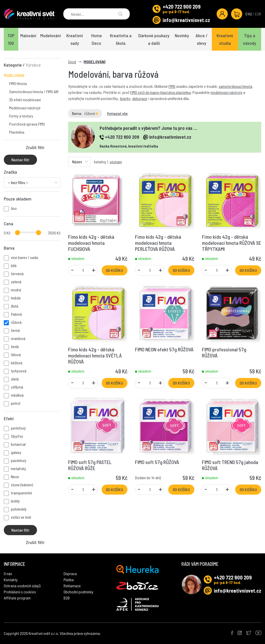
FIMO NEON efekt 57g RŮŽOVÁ (164, 349)
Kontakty (11, 580)
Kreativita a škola (121, 39)
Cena (8, 224)
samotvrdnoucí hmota (235, 86)
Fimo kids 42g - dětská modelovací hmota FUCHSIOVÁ (91, 243)
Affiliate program (17, 598)
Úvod (72, 62)
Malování (28, 35)
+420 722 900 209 (182, 7)
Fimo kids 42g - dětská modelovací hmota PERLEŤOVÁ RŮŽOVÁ (158, 243)
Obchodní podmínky (79, 592)
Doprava (70, 573)
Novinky (182, 35)
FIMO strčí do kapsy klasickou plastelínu (160, 92)
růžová (91, 113)
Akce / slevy (202, 39)
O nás (8, 573)
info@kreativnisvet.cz (186, 20)
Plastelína (17, 132)
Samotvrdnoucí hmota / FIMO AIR (34, 92)
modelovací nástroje (226, 92)
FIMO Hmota (18, 83)
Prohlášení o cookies (20, 592)
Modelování (51, 35)
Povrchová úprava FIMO (27, 124)
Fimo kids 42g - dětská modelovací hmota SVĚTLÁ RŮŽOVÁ (95, 355)
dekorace (140, 98)
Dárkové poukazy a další (154, 39)
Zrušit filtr (35, 147)
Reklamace (72, 586)
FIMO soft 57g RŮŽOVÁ (157, 462)
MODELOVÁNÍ (14, 75)
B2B (67, 598)
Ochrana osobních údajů (22, 586)
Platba (69, 580)
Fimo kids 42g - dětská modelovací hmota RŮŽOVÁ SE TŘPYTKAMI (232, 243)
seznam (116, 162)
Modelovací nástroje (25, 108)
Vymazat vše (117, 113)
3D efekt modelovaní (25, 100)
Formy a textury (21, 116)
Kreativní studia (225, 39)
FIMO (172, 86)
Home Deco (97, 39)
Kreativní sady (75, 39)
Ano (14, 208)
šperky (125, 98)
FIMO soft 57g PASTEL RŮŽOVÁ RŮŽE (90, 465)
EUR (258, 14)
